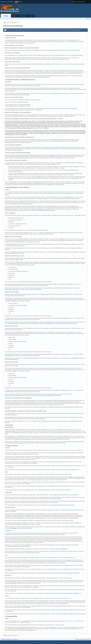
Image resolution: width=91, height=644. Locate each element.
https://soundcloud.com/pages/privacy (59, 549)
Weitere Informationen (75, 30)
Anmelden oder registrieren (7, 2)
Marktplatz (23, 16)
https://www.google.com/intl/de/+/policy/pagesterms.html (41, 323)
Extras (31, 16)
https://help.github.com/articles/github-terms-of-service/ (18, 396)
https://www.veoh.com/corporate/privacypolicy (68, 573)
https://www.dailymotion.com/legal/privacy (71, 593)
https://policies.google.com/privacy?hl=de (67, 323)
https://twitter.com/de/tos (78, 358)
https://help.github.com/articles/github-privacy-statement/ (47, 396)
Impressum (16, 639)
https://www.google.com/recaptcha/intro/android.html (20, 528)
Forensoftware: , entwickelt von (45, 642)
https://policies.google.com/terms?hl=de (18, 323)
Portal (6, 16)
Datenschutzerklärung (6, 639)
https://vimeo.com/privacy (64, 490)
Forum (15, 16)
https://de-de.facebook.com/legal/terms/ (32, 289)
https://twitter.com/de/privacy (12, 359)
